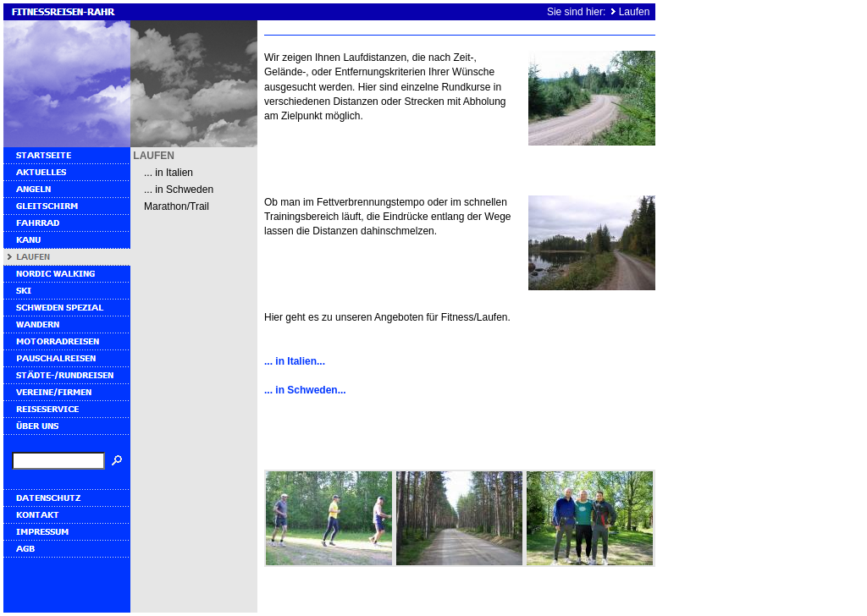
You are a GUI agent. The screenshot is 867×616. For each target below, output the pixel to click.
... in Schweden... (305, 390)
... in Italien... (295, 361)
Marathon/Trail (177, 206)
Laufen (635, 12)
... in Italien (168, 173)
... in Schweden (179, 190)
